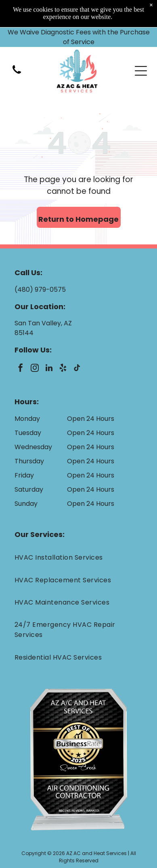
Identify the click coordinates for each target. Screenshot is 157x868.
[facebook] (21, 369)
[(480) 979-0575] (17, 47)
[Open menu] (141, 43)
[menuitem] (78, 557)
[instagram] (35, 369)
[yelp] (63, 369)
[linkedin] (49, 369)
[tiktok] (77, 369)
